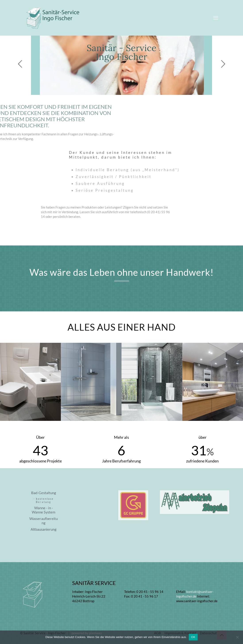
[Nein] (237, 637)
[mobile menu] (216, 18)
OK (193, 637)
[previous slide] (20, 64)
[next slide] (223, 64)
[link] (160, 505)
